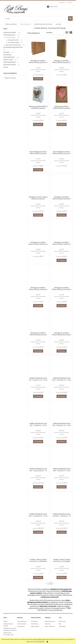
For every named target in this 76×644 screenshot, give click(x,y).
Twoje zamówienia (22, 621)
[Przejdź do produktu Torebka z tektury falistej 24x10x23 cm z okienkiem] (38, 547)
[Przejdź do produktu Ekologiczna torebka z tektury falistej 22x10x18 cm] (62, 276)
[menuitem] (11, 24)
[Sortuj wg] (55, 33)
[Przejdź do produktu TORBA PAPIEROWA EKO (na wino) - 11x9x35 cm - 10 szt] (62, 502)
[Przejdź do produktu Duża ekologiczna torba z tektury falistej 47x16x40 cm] (38, 140)
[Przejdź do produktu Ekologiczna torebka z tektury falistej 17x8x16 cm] (62, 230)
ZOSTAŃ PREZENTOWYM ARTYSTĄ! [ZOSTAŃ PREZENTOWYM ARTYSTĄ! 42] (13, 47)
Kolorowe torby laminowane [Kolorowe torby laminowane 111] (13, 45)
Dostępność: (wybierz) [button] (10, 78)
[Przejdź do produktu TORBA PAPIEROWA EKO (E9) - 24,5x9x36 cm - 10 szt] (38, 502)
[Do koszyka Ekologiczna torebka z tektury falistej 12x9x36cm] (62, 215)
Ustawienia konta (22, 624)
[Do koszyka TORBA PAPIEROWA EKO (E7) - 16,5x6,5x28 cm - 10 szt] (38, 487)
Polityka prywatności (50, 621)
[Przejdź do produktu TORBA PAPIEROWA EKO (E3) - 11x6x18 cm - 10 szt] (38, 412)
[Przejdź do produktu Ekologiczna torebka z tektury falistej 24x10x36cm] (62, 321)
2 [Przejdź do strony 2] (51, 583)
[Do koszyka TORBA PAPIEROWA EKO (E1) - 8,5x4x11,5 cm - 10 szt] (38, 396)
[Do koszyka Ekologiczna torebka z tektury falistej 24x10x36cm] (62, 351)
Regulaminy (48, 624)
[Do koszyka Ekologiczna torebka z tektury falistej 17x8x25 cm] (38, 306)
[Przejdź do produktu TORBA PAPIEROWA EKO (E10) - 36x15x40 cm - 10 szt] (62, 366)
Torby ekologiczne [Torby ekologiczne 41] (11, 38)
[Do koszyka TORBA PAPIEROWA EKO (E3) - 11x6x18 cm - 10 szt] (38, 442)
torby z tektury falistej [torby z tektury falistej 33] (13, 43)
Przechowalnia (21, 626)
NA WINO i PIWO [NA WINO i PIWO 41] (8, 60)
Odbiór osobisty (35, 626)
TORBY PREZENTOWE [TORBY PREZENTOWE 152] (9, 35)
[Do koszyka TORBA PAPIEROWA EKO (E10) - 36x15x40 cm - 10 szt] (62, 396)
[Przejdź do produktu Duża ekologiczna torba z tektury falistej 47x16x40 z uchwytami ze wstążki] (62, 140)
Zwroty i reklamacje (50, 626)
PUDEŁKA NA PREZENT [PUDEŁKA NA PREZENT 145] (10, 33)
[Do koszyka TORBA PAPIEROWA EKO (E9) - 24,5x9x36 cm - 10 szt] (38, 532)
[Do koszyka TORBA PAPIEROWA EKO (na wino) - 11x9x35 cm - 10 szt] (62, 532)
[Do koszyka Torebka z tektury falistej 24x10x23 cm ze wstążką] (62, 578)
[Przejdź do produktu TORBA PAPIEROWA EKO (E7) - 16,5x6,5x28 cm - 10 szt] (38, 457)
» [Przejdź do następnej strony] (54, 583)
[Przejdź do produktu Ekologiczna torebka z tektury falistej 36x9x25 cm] (38, 48)
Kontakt (5, 621)
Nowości (6, 67)
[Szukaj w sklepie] (36, 18)
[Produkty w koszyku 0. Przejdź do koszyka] (52, 7)
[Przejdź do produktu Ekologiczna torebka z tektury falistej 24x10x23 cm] (38, 321)
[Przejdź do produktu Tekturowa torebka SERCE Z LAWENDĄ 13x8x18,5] (38, 94)
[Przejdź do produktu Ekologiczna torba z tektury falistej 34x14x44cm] (38, 185)
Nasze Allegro (62, 626)
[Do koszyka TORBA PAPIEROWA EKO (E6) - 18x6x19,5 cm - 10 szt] (62, 442)
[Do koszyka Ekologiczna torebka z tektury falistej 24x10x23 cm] (38, 351)
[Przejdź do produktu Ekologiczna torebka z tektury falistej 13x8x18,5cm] (38, 230)
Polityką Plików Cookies (40, 640)
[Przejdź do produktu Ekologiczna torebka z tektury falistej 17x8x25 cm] (38, 276)
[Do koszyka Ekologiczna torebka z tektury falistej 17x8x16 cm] (62, 260)
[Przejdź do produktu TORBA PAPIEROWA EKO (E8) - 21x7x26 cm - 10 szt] (62, 457)
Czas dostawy (34, 621)
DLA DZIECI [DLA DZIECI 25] (6, 52)
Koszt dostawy (35, 624)
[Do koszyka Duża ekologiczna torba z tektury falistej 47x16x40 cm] (38, 170)
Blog (60, 624)
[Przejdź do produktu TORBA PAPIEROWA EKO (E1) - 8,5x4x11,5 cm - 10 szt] (38, 366)
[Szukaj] (70, 18)
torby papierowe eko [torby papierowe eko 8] (13, 40)
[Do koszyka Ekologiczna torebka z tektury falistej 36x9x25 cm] (38, 79)
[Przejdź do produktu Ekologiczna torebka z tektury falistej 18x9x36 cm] (62, 48)
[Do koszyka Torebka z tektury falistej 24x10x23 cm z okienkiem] (38, 578)
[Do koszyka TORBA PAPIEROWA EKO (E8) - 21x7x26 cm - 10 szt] (62, 487)
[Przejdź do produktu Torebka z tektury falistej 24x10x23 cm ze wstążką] (62, 547)
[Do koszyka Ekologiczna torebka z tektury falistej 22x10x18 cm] (62, 306)
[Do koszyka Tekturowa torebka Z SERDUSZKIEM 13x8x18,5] (62, 124)
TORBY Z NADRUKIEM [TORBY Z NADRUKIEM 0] (9, 62)
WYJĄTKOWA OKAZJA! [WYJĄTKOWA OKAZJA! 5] (10, 65)
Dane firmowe (62, 621)
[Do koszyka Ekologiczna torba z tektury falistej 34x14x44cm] (38, 215)
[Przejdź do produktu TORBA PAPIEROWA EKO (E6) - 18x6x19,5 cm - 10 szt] (62, 412)
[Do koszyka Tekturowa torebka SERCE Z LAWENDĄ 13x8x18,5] (38, 124)
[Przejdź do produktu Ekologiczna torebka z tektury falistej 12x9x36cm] (62, 185)
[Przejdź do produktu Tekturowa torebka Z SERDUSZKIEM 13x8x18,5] (62, 94)
